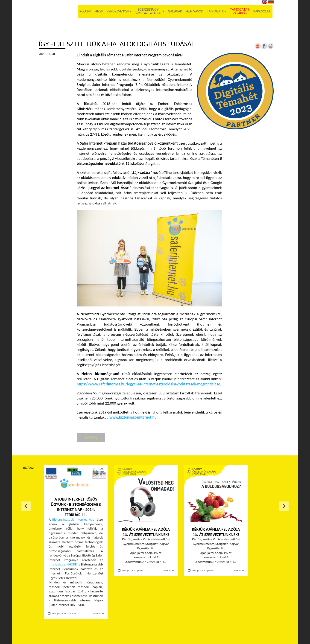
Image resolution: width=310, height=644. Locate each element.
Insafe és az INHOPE (63, 564)
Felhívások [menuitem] (196, 12)
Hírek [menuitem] (100, 12)
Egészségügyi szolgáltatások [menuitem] (150, 12)
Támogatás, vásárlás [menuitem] (241, 12)
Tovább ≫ (98, 613)
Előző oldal (26, 506)
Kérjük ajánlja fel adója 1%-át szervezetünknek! (146, 532)
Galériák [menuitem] (176, 12)
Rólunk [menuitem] (86, 12)
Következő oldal (284, 506)
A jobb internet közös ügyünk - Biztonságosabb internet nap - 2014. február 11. (76, 507)
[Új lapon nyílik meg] (264, 48)
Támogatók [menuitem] (218, 12)
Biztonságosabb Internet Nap (73, 519)
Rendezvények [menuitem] (119, 12)
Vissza (91, 438)
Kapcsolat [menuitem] (263, 12)
